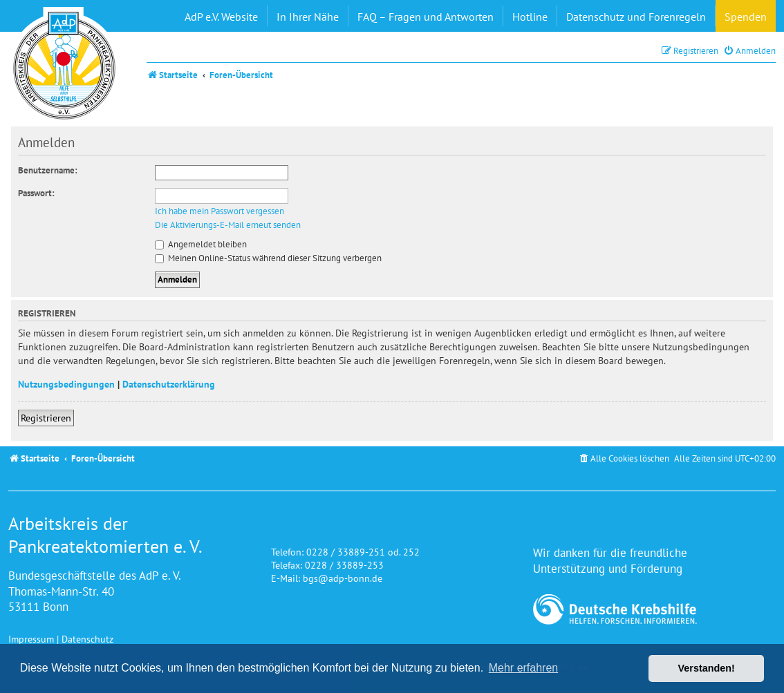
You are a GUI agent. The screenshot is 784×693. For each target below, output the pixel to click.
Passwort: (36, 193)
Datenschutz (87, 639)
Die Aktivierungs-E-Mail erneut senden (228, 225)
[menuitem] (749, 51)
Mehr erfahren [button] (524, 668)
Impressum (31, 639)
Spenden (746, 17)
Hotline (530, 17)
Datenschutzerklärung (169, 384)
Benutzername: (48, 170)
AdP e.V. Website (221, 17)
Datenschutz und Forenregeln (636, 17)
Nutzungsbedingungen (66, 384)
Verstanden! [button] (707, 668)
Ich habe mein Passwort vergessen (220, 211)
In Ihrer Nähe (308, 17)
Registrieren (46, 418)
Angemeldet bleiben (201, 244)
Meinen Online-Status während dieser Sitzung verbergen (268, 258)
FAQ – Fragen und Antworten (426, 17)
